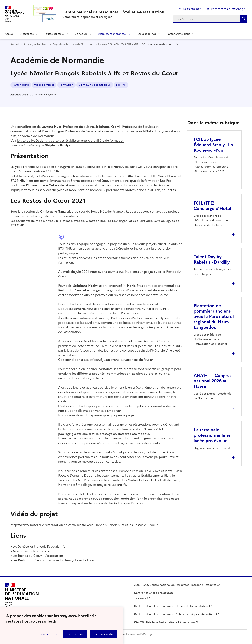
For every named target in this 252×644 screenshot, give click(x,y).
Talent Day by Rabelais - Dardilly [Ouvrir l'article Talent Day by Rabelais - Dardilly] (212, 259)
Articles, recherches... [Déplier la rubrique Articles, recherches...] (112, 34)
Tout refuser (75, 634)
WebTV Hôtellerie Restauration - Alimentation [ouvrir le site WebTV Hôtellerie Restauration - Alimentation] (164, 622)
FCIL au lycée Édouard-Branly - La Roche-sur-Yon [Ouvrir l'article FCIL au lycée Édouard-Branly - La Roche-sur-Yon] (213, 145)
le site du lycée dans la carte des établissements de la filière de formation (71, 140)
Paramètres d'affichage (228, 9)
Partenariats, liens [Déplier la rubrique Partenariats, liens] (178, 34)
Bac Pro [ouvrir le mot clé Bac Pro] (121, 85)
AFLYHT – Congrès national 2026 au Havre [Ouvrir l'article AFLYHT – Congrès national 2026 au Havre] (213, 381)
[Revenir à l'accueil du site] (22, 596)
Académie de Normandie (31, 551)
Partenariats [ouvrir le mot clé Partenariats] (21, 85)
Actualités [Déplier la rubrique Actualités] (27, 34)
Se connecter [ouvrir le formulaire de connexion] (192, 9)
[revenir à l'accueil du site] (113, 12)
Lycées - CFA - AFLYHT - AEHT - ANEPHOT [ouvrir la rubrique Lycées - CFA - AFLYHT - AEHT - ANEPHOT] (122, 44)
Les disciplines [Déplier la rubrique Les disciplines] (147, 34)
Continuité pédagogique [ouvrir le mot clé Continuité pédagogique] (95, 85)
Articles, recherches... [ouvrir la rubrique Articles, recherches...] (36, 44)
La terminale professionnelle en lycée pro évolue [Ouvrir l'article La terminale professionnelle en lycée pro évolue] (213, 435)
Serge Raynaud (47, 95)
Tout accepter (104, 634)
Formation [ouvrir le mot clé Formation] (66, 85)
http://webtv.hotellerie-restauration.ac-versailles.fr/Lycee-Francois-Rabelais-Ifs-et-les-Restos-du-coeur (84, 525)
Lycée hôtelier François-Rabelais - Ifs (39, 546)
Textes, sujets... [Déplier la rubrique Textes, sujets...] (54, 34)
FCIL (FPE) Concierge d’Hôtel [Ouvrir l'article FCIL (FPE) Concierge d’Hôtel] (212, 206)
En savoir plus (47, 634)
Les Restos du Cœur (27, 556)
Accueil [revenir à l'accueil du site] (9, 34)
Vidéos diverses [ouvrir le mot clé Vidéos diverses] (44, 85)
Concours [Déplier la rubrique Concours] (81, 34)
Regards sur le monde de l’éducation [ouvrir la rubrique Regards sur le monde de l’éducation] (73, 44)
